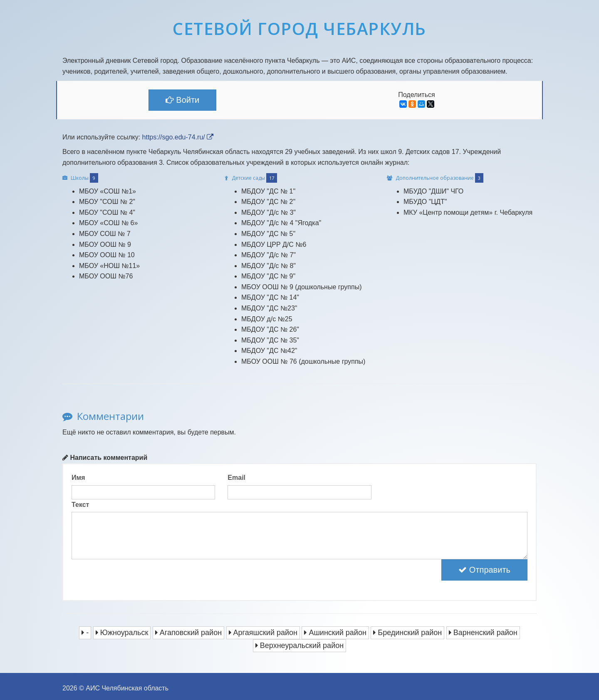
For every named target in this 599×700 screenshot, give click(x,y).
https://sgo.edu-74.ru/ (178, 137)
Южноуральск (122, 633)
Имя (78, 478)
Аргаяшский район (263, 633)
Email (236, 478)
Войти (183, 100)
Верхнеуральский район (299, 645)
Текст (80, 505)
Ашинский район (335, 633)
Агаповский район (188, 633)
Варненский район (483, 633)
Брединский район (407, 633)
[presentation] (135, 576)
